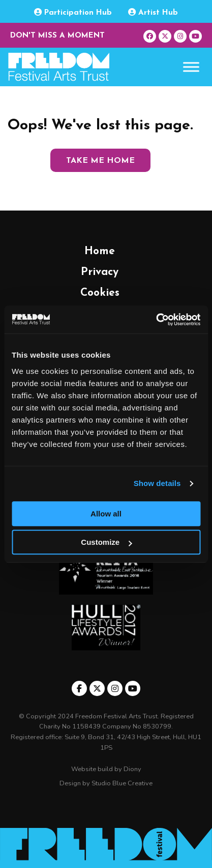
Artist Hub (153, 12)
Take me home (100, 161)
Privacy (100, 272)
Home (100, 251)
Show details (157, 483)
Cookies (100, 293)
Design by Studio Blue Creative (106, 783)
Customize (106, 542)
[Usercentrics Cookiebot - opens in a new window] (156, 320)
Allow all (106, 514)
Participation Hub (73, 12)
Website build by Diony (106, 769)
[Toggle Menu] (191, 67)
